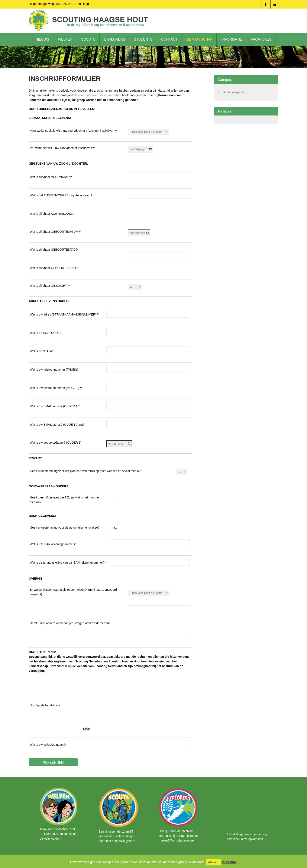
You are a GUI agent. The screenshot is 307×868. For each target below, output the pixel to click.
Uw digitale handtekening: (47, 705)
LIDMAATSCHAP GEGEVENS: (50, 118)
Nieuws (42, 39)
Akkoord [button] (213, 862)
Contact (169, 39)
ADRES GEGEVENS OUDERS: (50, 301)
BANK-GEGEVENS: (42, 516)
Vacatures (261, 39)
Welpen (65, 39)
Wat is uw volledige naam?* (48, 745)
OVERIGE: (36, 579)
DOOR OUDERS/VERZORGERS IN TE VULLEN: (62, 109)
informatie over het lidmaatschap (100, 95)
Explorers (115, 39)
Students (143, 39)
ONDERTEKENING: (42, 652)
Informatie (232, 39)
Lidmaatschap (199, 39)
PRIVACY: (36, 458)
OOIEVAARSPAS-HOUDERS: (49, 486)
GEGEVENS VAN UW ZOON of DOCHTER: (58, 164)
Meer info (229, 862)
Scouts (88, 39)
